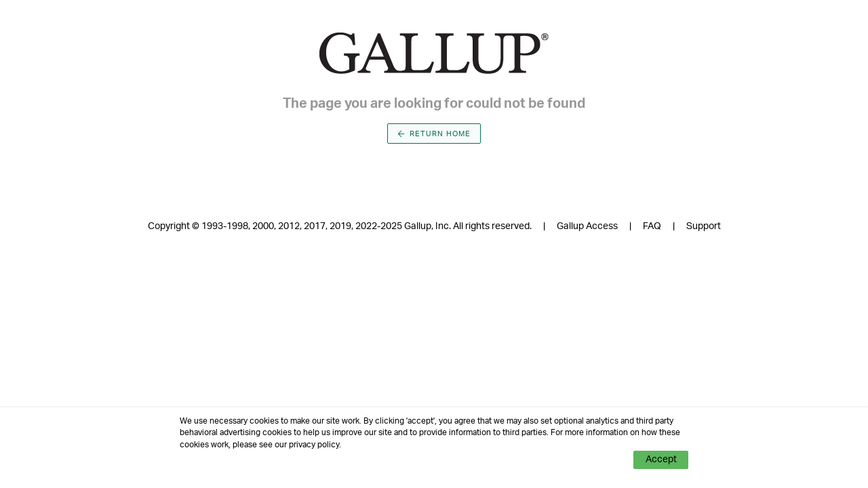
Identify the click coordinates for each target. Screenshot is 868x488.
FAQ (652, 226)
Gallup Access (587, 226)
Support (704, 226)
